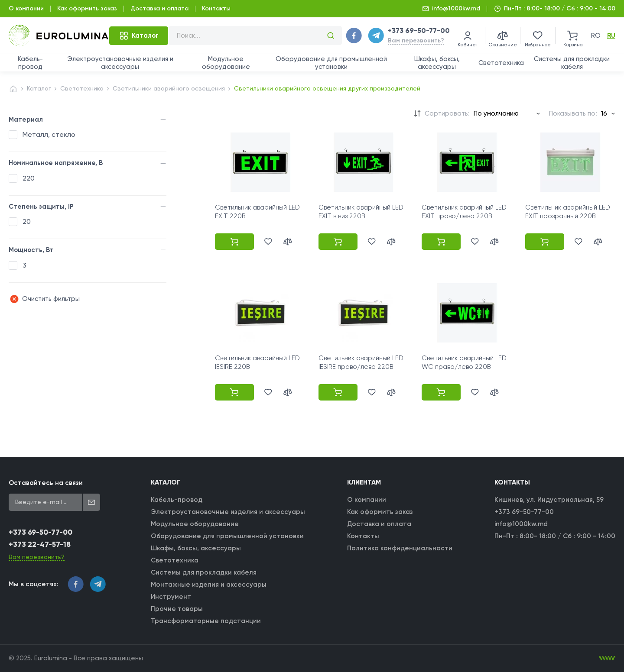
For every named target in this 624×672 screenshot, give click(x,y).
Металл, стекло (49, 134)
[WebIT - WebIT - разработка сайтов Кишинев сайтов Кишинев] (607, 658)
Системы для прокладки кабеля (572, 63)
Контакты (216, 8)
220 (29, 178)
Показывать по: (573, 113)
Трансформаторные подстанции (206, 621)
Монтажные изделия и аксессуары (209, 585)
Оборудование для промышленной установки (331, 63)
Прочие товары (177, 609)
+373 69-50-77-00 (419, 31)
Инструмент (171, 597)
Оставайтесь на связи (46, 483)
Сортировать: (447, 113)
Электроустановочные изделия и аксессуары (120, 63)
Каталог (39, 88)
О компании (26, 8)
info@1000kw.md (456, 8)
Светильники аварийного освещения (169, 88)
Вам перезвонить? (416, 40)
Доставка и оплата (159, 8)
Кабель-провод (30, 63)
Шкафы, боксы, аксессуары (437, 63)
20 (27, 221)
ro (596, 36)
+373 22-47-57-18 (40, 544)
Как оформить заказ (87, 8)
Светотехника (501, 63)
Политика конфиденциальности (400, 548)
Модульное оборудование (226, 63)
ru (611, 36)
